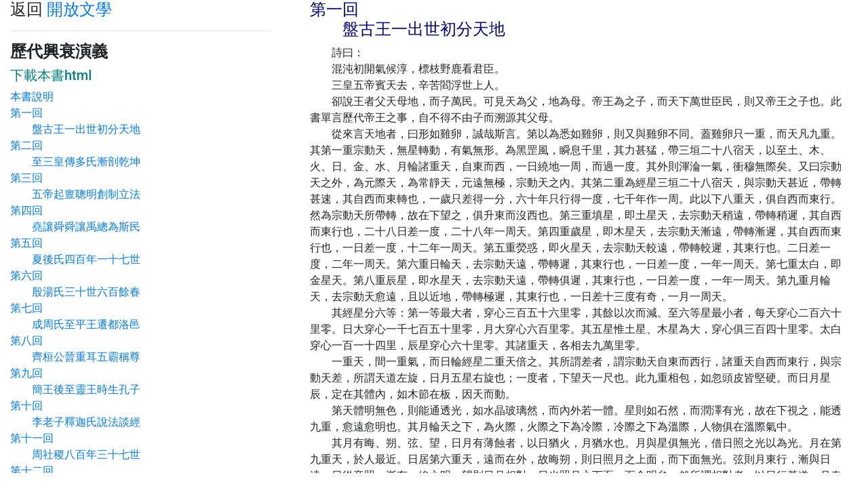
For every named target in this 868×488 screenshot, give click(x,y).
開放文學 (79, 9)
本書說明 (32, 97)
